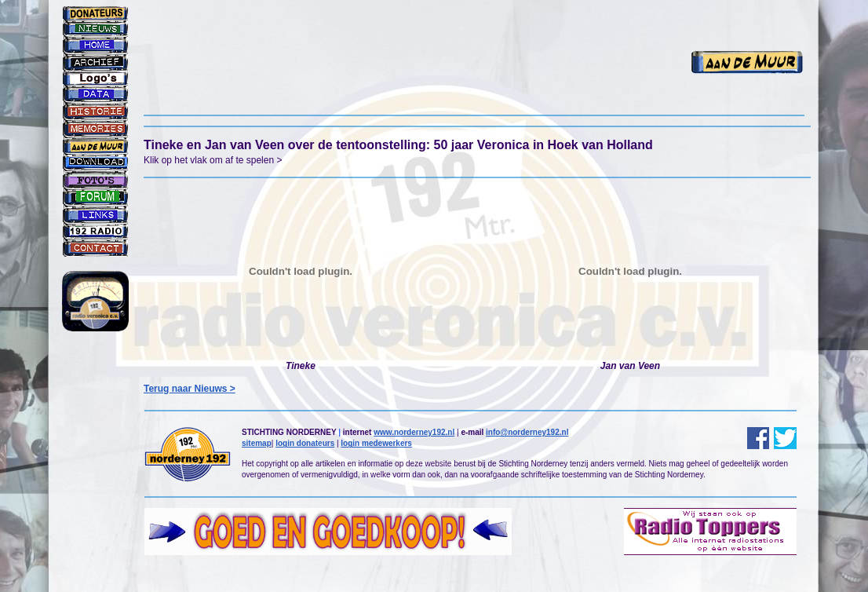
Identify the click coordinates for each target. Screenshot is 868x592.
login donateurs (305, 443)
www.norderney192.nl (414, 432)
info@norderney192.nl (527, 432)
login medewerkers (376, 443)
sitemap (257, 443)
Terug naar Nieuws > (190, 389)
